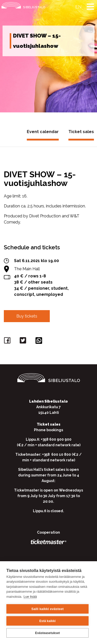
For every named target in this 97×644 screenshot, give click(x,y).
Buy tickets (27, 316)
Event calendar (43, 132)
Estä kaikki (47, 621)
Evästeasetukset (47, 633)
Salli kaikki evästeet (47, 609)
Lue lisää (30, 597)
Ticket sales (81, 132)
